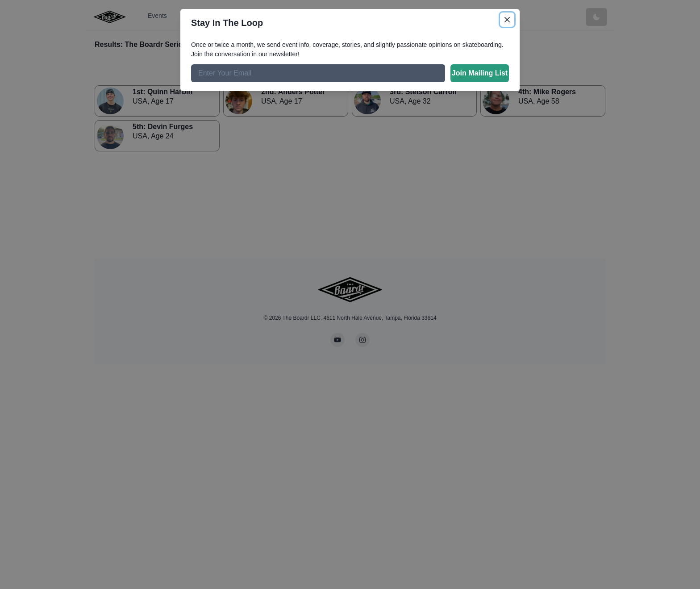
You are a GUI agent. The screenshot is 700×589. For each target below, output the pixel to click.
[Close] (507, 20)
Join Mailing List (480, 73)
